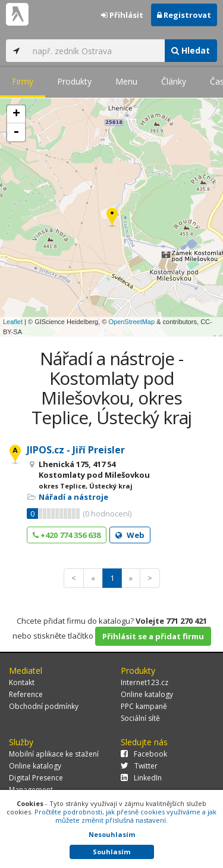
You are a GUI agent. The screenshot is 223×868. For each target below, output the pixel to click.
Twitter (139, 766)
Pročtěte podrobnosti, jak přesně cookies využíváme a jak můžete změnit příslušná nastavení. (125, 816)
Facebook (144, 754)
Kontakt (22, 682)
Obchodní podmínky (44, 706)
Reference (26, 694)
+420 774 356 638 (67, 535)
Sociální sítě (140, 718)
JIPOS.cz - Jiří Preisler (76, 450)
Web (130, 535)
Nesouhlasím (112, 834)
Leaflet (13, 322)
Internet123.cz (145, 682)
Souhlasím (111, 852)
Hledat (191, 50)
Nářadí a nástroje (73, 497)
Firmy (23, 81)
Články (174, 81)
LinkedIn (141, 778)
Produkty (74, 81)
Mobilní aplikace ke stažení (54, 754)
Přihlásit (122, 15)
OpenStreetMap (131, 322)
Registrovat (184, 15)
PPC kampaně (144, 706)
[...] (95, 51)
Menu (126, 81)
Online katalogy (147, 694)
